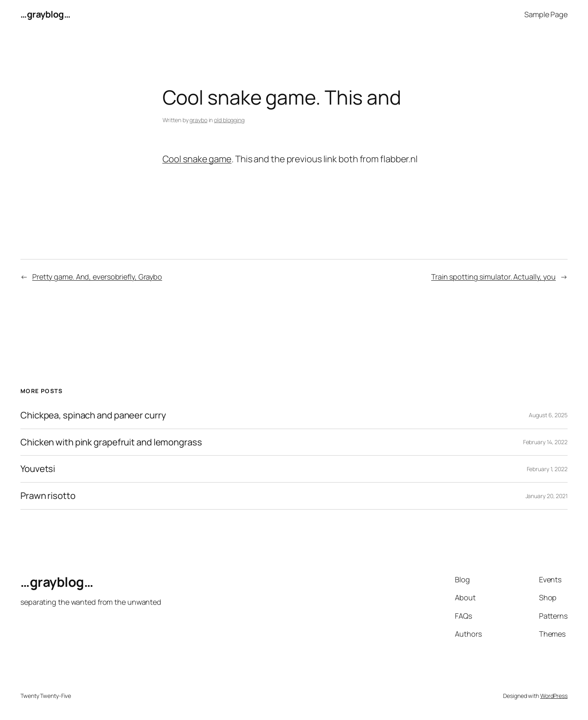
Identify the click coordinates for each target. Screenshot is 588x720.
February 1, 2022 (547, 469)
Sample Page (546, 14)
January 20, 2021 (547, 496)
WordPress (554, 696)
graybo (198, 120)
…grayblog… (45, 14)
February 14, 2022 (545, 442)
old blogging (229, 120)
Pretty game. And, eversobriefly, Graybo (97, 277)
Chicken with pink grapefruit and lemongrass (111, 442)
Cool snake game (197, 159)
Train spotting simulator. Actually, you (493, 277)
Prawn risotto (48, 496)
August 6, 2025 (548, 415)
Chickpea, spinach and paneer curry (93, 415)
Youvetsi (38, 469)
